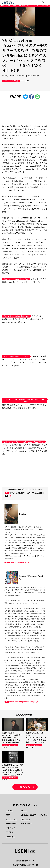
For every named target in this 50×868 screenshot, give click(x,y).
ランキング (11, 828)
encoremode (12, 824)
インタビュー (12, 819)
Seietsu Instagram (18, 562)
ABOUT (24, 811)
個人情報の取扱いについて (23, 865)
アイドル (10, 832)
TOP (2, 6)
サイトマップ (26, 824)
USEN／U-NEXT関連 (19, 6)
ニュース (10, 811)
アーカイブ (11, 837)
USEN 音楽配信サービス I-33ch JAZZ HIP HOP (24, 494)
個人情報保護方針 (23, 861)
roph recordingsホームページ (22, 702)
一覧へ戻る (23, 787)
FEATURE (9, 6)
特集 (8, 815)
